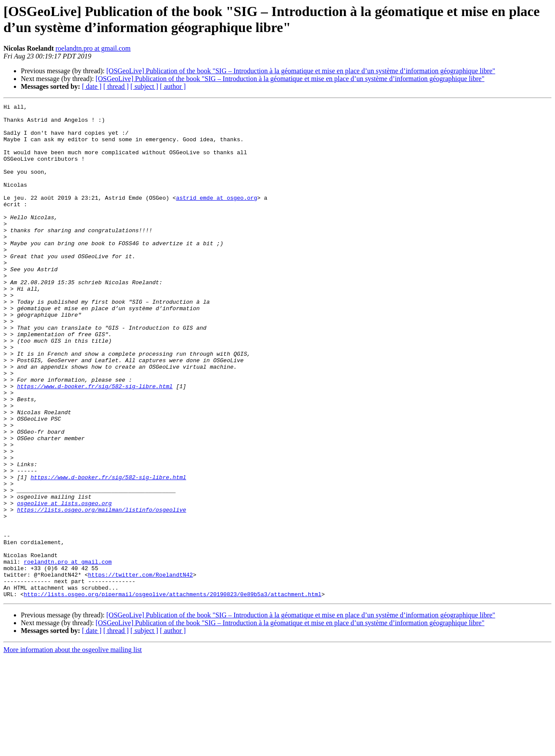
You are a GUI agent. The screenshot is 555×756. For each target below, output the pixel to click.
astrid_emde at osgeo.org (217, 217)
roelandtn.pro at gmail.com (93, 48)
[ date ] (92, 86)
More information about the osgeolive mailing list (73, 748)
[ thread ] (116, 86)
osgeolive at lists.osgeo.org (64, 584)
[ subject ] (144, 86)
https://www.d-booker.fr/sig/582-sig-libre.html (95, 443)
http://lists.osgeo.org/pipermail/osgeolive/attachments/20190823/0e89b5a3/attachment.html (173, 693)
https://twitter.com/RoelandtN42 (140, 669)
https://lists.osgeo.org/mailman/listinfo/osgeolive (101, 591)
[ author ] (173, 86)
